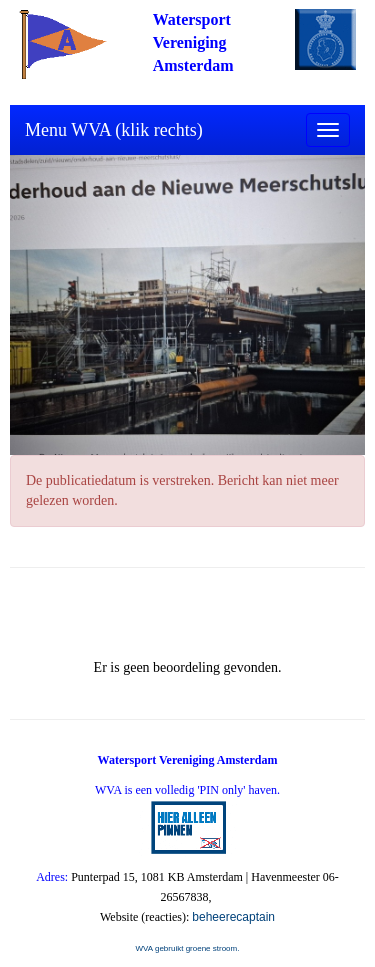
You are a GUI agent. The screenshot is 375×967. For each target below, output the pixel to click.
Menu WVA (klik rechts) (114, 130)
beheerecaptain (233, 917)
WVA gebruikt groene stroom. (188, 948)
